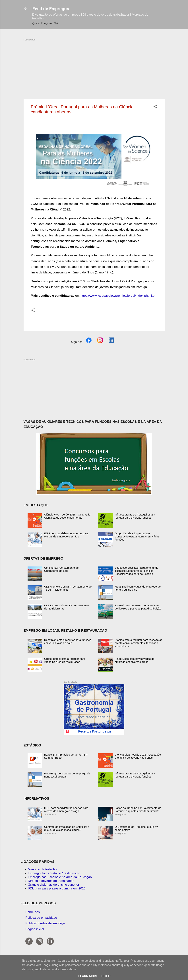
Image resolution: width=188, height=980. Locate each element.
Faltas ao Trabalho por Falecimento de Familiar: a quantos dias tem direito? (138, 809)
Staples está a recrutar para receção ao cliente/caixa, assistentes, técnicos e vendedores (139, 643)
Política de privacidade (41, 918)
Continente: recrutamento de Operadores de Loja (61, 569)
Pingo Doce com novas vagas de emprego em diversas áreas (135, 660)
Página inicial (35, 929)
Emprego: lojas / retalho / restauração (54, 873)
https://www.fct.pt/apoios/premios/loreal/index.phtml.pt (118, 296)
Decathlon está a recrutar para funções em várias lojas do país (68, 641)
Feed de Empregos (51, 9)
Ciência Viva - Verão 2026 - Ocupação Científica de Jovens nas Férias (67, 516)
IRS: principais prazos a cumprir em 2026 (57, 888)
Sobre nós (33, 912)
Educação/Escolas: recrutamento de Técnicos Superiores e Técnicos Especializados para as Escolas (137, 571)
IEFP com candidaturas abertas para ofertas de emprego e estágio (66, 535)
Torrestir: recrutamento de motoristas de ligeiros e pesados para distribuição (138, 607)
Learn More (88, 976)
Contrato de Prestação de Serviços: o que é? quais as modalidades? (67, 828)
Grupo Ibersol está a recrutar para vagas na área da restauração (65, 660)
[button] (155, 107)
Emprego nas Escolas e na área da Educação (60, 877)
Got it (106, 976)
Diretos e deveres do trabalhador (51, 881)
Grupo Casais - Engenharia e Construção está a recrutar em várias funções (137, 536)
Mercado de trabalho (42, 869)
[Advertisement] (94, 67)
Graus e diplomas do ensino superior (54, 885)
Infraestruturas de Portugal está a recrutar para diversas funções (135, 516)
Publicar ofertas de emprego (45, 923)
